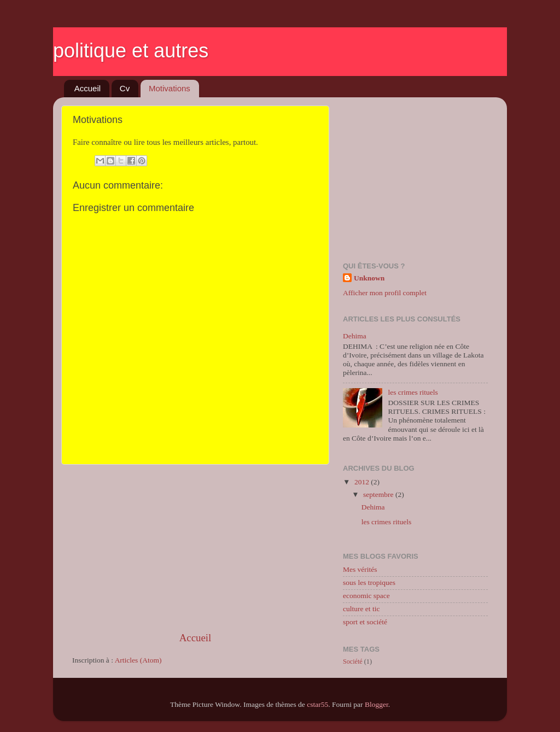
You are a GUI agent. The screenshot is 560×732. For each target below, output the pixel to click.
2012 (363, 482)
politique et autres (131, 51)
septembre (379, 494)
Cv (125, 88)
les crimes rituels (413, 392)
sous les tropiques (369, 582)
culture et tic (361, 609)
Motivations (170, 88)
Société (353, 661)
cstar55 (317, 704)
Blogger (377, 704)
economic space (366, 596)
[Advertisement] (195, 548)
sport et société (365, 622)
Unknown (369, 278)
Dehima (355, 336)
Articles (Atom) (138, 660)
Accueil (87, 88)
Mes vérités (360, 569)
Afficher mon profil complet (385, 293)
